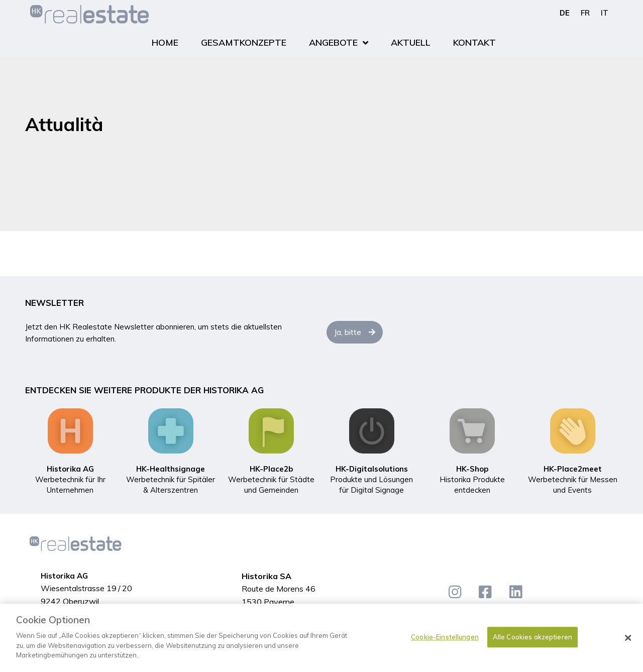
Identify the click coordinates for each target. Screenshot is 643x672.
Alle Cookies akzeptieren (532, 637)
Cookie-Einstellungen (445, 637)
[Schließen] (628, 638)
